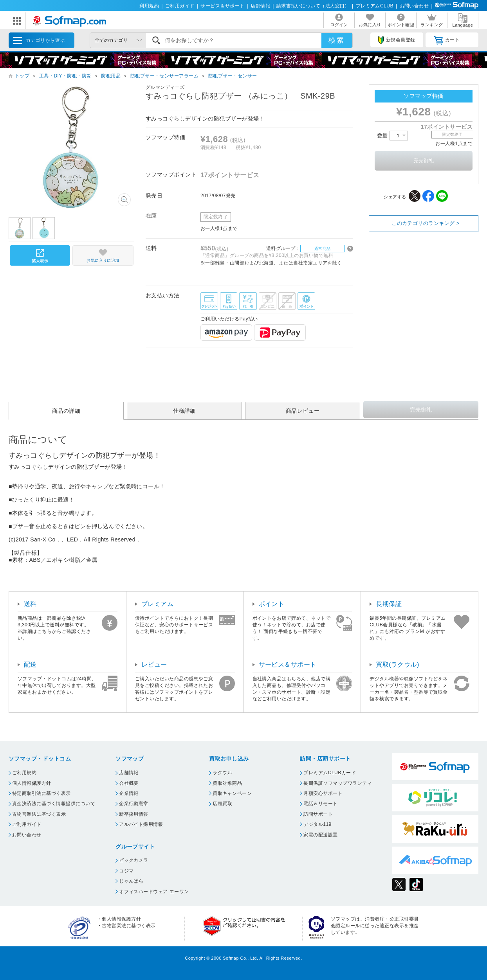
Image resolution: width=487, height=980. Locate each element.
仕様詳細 (184, 411)
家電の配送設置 (320, 835)
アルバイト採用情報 (141, 824)
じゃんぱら (131, 881)
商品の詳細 (66, 411)
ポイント (272, 604)
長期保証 (389, 604)
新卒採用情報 (134, 814)
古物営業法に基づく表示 (39, 814)
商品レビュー (303, 411)
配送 (30, 664)
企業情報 (129, 793)
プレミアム (157, 604)
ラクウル (222, 773)
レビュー (154, 664)
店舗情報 (260, 6)
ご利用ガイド (180, 6)
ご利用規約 (24, 773)
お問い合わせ (414, 6)
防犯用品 (111, 76)
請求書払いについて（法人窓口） (313, 6)
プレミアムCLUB (375, 6)
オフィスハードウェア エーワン (154, 892)
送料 (30, 604)
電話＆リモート (320, 804)
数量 (393, 136)
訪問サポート (318, 814)
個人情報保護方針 (32, 783)
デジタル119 (317, 824)
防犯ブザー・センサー (233, 76)
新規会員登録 (397, 40)
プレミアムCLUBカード (330, 773)
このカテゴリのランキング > (426, 223)
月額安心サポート (323, 793)
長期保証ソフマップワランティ (338, 783)
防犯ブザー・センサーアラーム (165, 76)
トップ (22, 76)
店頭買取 (222, 804)
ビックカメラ (134, 860)
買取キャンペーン (232, 793)
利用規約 (149, 6)
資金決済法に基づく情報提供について (54, 804)
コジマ (126, 871)
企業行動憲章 (134, 804)
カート (447, 40)
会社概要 (129, 783)
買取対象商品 (227, 783)
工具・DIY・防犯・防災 (65, 76)
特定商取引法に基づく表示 (41, 793)
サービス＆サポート (222, 6)
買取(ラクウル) (398, 664)
